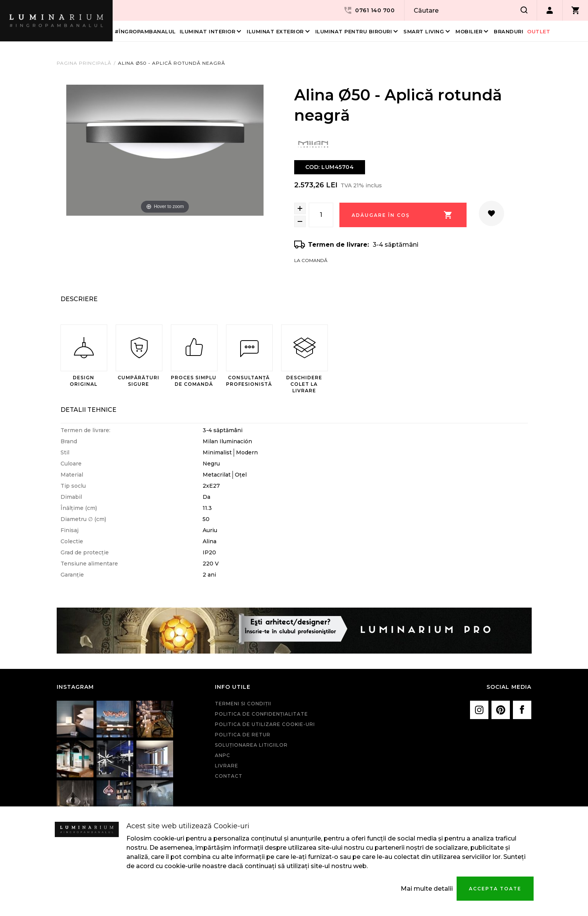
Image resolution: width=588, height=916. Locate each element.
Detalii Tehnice (88, 410)
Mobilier (469, 31)
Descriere (79, 299)
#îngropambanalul (145, 31)
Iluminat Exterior (275, 31)
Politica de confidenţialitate (261, 714)
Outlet (539, 31)
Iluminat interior (208, 31)
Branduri (509, 31)
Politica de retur (243, 735)
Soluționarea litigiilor (251, 745)
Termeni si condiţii (243, 704)
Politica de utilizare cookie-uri (265, 724)
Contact (229, 776)
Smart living (424, 31)
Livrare (227, 766)
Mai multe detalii (427, 889)
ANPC (223, 755)
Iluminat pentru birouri (354, 31)
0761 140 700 (369, 10)
